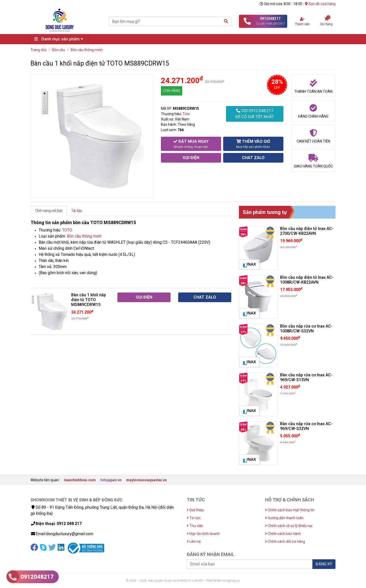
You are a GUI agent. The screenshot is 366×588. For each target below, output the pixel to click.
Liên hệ (194, 541)
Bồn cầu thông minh (84, 236)
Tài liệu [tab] (77, 211)
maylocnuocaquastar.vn (146, 480)
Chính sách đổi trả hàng (285, 541)
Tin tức (194, 518)
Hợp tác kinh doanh (203, 534)
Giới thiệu (195, 510)
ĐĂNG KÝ (324, 564)
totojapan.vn (111, 480)
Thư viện (195, 526)
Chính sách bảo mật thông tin (290, 510)
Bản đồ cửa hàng (320, 4)
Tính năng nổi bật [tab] (49, 211)
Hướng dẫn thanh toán (284, 518)
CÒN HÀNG (172, 91)
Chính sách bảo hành (283, 534)
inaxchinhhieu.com (80, 480)
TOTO (67, 230)
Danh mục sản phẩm (60, 39)
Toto (186, 114)
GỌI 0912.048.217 (255, 114)
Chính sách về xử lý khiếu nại (289, 526)
